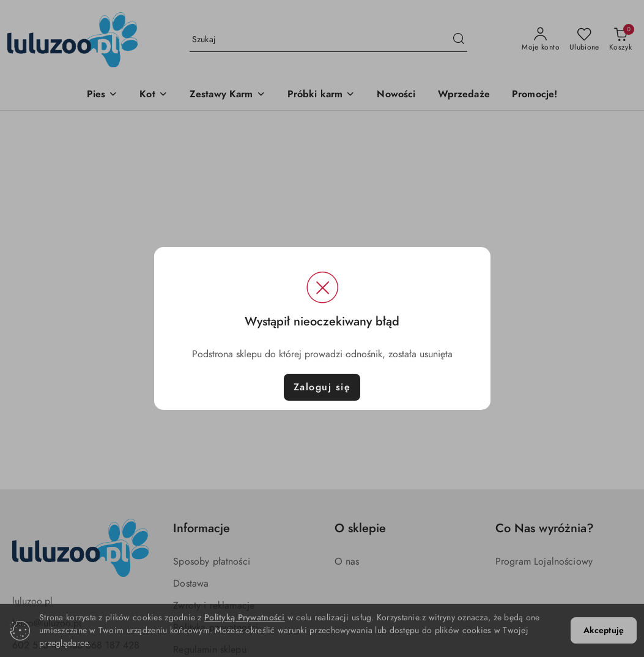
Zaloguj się (322, 387)
